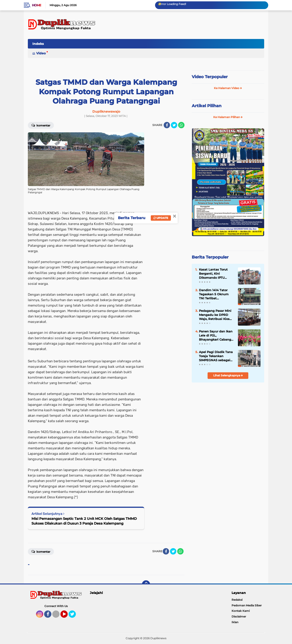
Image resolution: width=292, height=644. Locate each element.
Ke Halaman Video (228, 88)
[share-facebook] (167, 125)
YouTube (67, 616)
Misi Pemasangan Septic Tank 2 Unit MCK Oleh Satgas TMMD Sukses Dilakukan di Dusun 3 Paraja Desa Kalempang (84, 521)
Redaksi (237, 600)
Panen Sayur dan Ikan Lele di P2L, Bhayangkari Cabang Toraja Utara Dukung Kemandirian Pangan (216, 336)
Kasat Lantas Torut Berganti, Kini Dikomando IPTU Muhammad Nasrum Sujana (215, 274)
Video (41, 53)
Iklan (235, 622)
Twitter (74, 616)
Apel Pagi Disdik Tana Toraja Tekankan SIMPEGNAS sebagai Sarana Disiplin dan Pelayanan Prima (216, 356)
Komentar (41, 125)
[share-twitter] (174, 125)
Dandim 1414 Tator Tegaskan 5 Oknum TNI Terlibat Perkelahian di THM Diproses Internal (214, 294)
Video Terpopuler (210, 77)
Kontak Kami (241, 611)
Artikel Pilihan (207, 106)
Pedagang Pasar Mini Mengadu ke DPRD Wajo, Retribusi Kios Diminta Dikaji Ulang (215, 315)
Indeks (38, 44)
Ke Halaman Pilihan (228, 117)
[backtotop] (146, 584)
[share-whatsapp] (181, 125)
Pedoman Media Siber (247, 605)
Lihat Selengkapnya (228, 375)
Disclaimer (239, 616)
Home (37, 5)
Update (161, 218)
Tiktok (57, 616)
